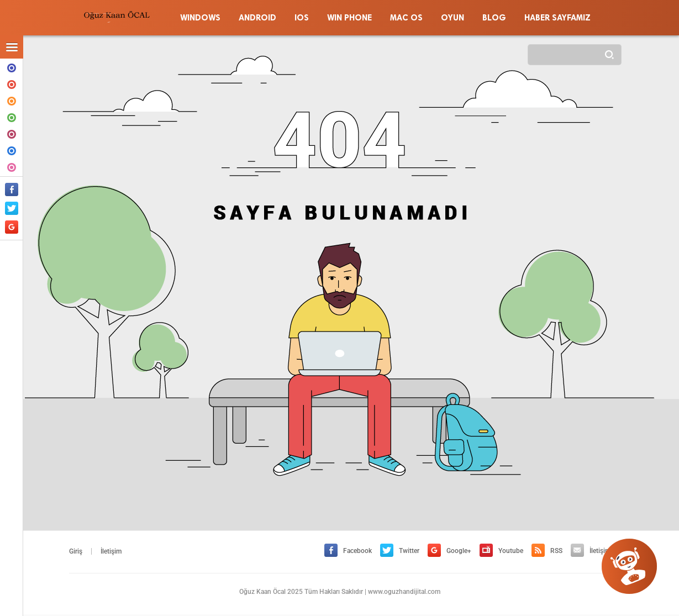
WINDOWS (12, 67)
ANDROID (12, 83)
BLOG (12, 150)
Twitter (400, 551)
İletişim (111, 551)
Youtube (501, 551)
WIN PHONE (12, 117)
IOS (12, 100)
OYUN (12, 166)
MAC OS (12, 133)
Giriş (76, 551)
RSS (547, 551)
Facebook (348, 551)
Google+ (449, 551)
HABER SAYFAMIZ (557, 18)
